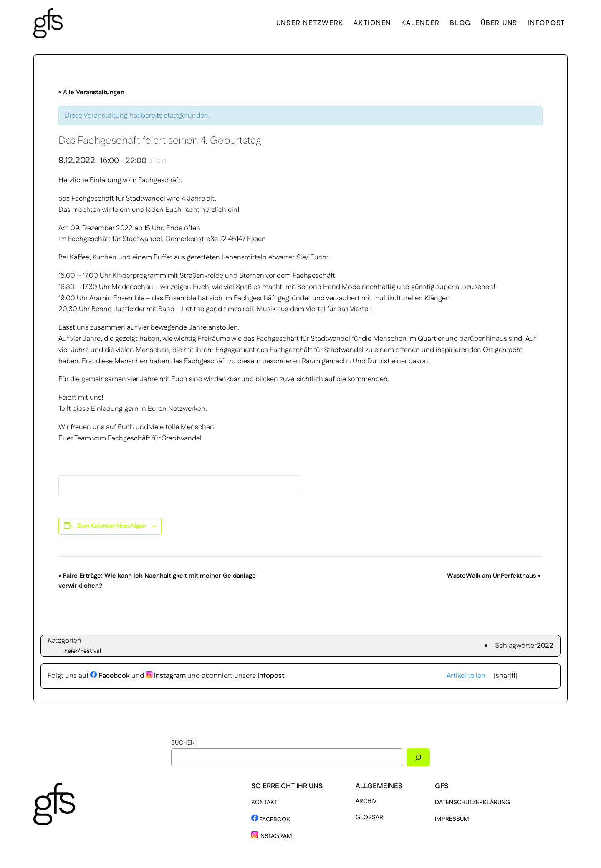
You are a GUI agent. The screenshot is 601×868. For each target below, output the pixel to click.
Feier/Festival (83, 651)
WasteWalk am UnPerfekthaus (494, 576)
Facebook (110, 676)
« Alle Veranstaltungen (91, 92)
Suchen (183, 743)
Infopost (271, 676)
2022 (545, 646)
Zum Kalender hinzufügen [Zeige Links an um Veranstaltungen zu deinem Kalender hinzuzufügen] (111, 526)
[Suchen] (418, 757)
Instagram (166, 676)
